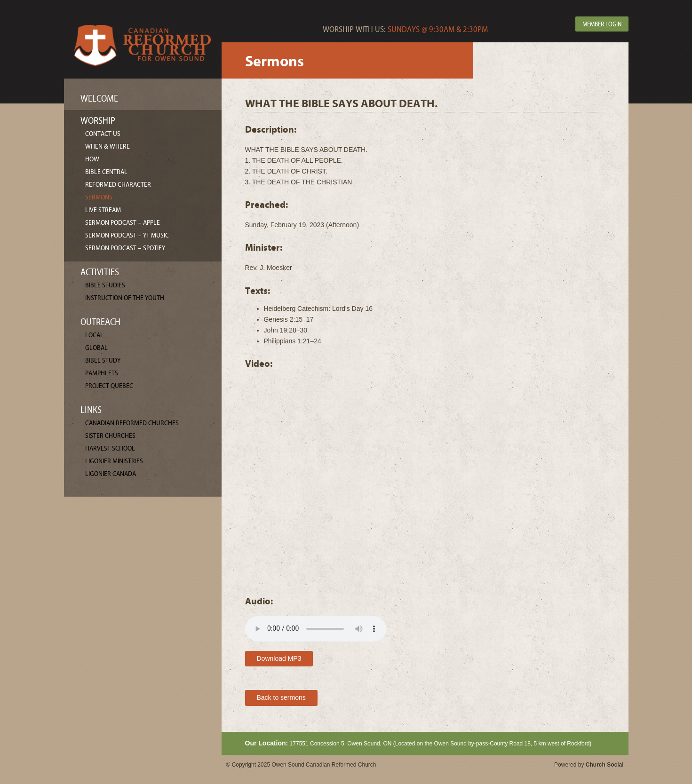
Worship (98, 121)
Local (94, 335)
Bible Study (103, 360)
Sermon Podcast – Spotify (125, 248)
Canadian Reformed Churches (132, 423)
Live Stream (103, 210)
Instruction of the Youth (125, 298)
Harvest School (110, 448)
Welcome (99, 99)
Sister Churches (110, 436)
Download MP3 (279, 658)
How (92, 159)
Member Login (602, 24)
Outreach (100, 322)
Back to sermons (281, 697)
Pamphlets (102, 373)
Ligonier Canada (111, 474)
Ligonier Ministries (114, 461)
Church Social (605, 765)
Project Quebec (109, 386)
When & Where (107, 147)
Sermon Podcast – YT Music (127, 235)
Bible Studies (105, 285)
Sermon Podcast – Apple (123, 223)
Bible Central (106, 172)
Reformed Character (118, 185)
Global (96, 348)
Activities (100, 272)
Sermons (99, 197)
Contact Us (103, 134)
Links (91, 410)
